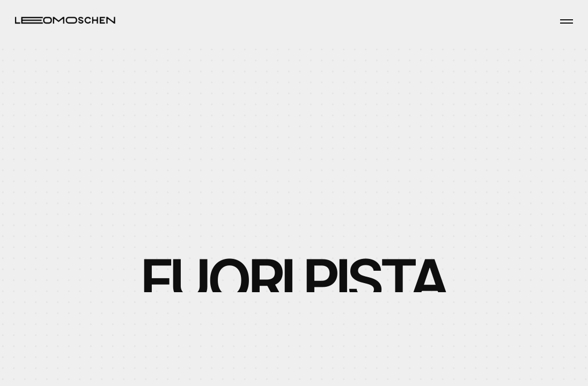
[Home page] (65, 20)
